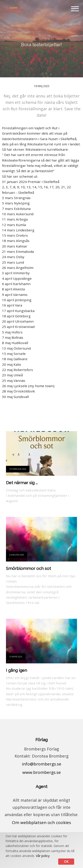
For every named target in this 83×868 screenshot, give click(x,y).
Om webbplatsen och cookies (41, 822)
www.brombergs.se (42, 772)
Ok (66, 861)
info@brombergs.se (42, 764)
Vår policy (43, 856)
